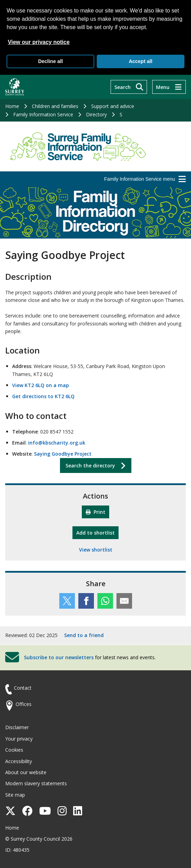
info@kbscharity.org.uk (57, 443)
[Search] (129, 87)
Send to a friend (84, 635)
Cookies (14, 750)
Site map (15, 795)
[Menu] (169, 87)
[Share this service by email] (124, 601)
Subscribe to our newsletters (59, 657)
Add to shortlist (97, 532)
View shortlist (96, 550)
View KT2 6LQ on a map (41, 385)
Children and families (55, 106)
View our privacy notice (38, 42)
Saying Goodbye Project (63, 454)
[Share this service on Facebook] (86, 601)
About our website (26, 772)
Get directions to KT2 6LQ (43, 396)
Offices (24, 704)
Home (12, 106)
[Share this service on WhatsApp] (105, 601)
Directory (96, 114)
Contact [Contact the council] (23, 688)
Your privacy (19, 739)
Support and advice (113, 106)
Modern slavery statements (36, 783)
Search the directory (90, 466)
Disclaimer (17, 727)
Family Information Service (43, 114)
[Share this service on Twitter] (67, 601)
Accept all (140, 61)
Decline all (50, 61)
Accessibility (19, 761)
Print (95, 512)
